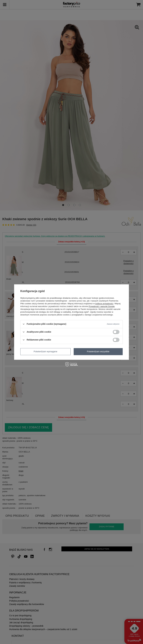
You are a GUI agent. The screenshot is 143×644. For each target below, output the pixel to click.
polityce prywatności (104, 304)
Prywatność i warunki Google (102, 306)
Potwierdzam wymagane (46, 351)
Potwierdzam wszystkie (98, 351)
